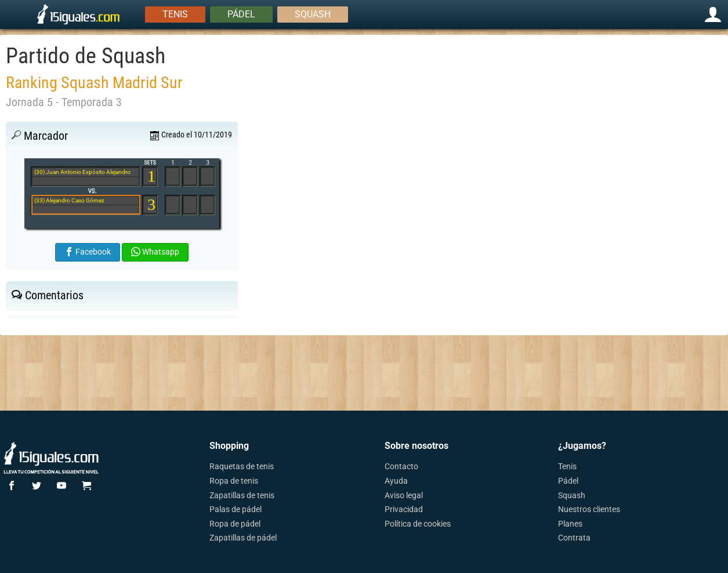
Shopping (229, 446)
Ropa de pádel (235, 524)
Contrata (574, 538)
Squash (313, 14)
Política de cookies (418, 524)
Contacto (401, 466)
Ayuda (396, 481)
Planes (570, 524)
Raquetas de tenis (242, 466)
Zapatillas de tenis (242, 495)
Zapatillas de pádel (243, 538)
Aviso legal (404, 495)
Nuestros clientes (589, 509)
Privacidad (404, 509)
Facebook (88, 252)
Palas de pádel (236, 509)
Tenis (175, 14)
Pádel (241, 14)
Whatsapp (155, 252)
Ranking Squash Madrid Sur (94, 83)
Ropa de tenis (234, 481)
